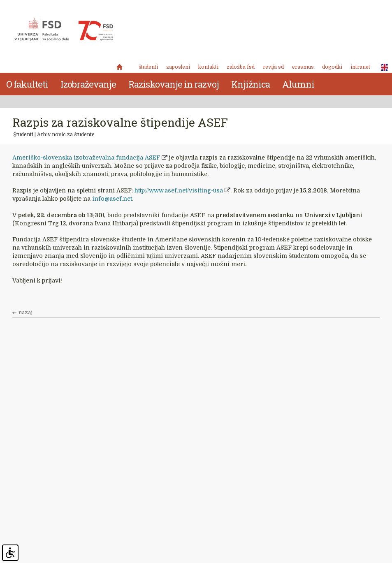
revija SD (273, 67)
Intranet (360, 67)
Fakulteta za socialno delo (64, 31)
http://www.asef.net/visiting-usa (179, 190)
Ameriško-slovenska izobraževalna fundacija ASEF (86, 158)
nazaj (26, 313)
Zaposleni (178, 67)
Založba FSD (241, 67)
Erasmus (303, 67)
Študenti (148, 67)
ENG (382, 67)
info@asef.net (112, 199)
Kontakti (208, 67)
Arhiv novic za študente (66, 134)
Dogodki (332, 67)
